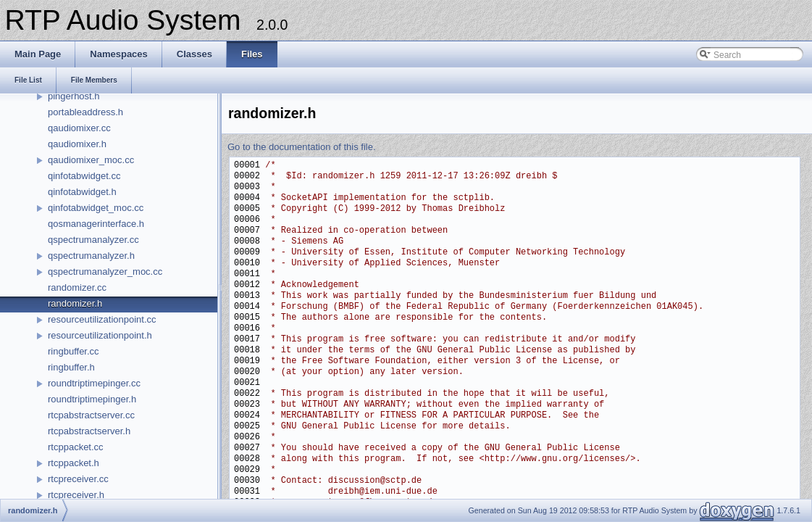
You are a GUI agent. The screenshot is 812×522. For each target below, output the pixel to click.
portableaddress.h (85, 112)
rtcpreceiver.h (76, 495)
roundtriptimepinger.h (92, 399)
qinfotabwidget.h (82, 192)
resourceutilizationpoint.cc (102, 319)
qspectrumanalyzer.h (91, 256)
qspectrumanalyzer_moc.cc (105, 272)
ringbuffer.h (71, 367)
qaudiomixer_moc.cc (91, 160)
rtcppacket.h (74, 463)
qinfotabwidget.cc (84, 176)
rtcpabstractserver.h (89, 431)
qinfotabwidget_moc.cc (96, 208)
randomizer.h (75, 303)
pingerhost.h (74, 96)
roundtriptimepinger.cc (94, 383)
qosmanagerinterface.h (96, 224)
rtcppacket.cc (76, 447)
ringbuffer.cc (74, 351)
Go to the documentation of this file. (302, 147)
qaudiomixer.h (77, 144)
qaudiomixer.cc (79, 128)
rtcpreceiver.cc (78, 479)
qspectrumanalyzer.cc (93, 240)
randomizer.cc (77, 287)
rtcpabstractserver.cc (91, 415)
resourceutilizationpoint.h (100, 335)
